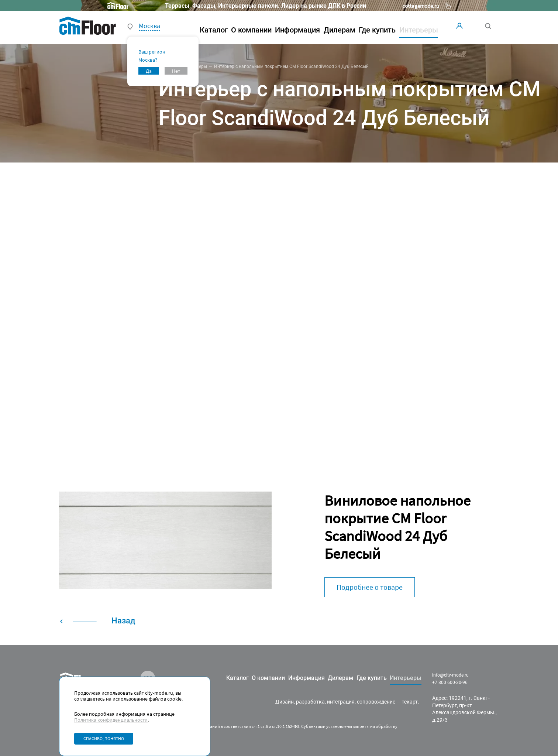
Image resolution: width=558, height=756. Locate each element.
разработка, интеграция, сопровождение (346, 702)
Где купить (377, 30)
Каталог (214, 30)
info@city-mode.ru (450, 675)
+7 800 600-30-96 (450, 683)
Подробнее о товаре (370, 587)
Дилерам (340, 30)
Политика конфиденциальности (111, 720)
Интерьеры (195, 66)
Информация (297, 30)
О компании (251, 30)
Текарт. (410, 702)
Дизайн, (285, 702)
